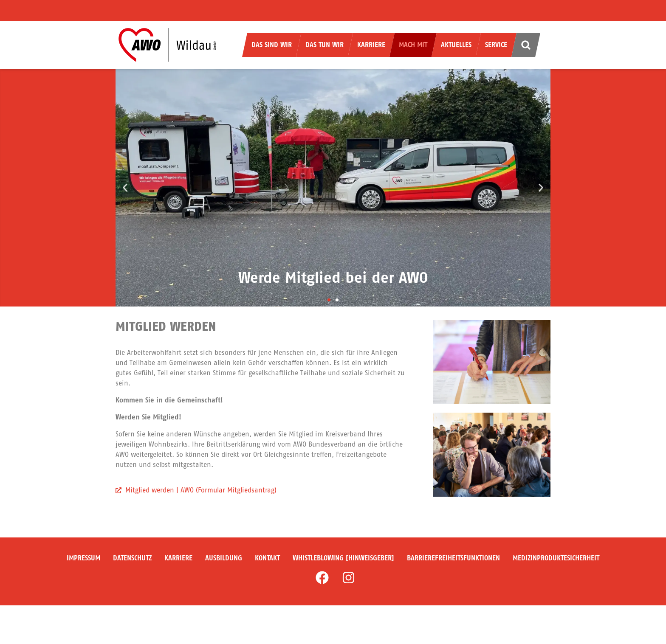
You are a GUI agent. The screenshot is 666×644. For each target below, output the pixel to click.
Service (496, 45)
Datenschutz (132, 558)
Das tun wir (325, 45)
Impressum (83, 558)
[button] (125, 188)
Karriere (371, 45)
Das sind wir (272, 45)
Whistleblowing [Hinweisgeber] (343, 558)
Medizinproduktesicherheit (556, 558)
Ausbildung (224, 558)
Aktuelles (456, 45)
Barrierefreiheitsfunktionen (453, 558)
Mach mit (413, 45)
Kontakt (267, 558)
